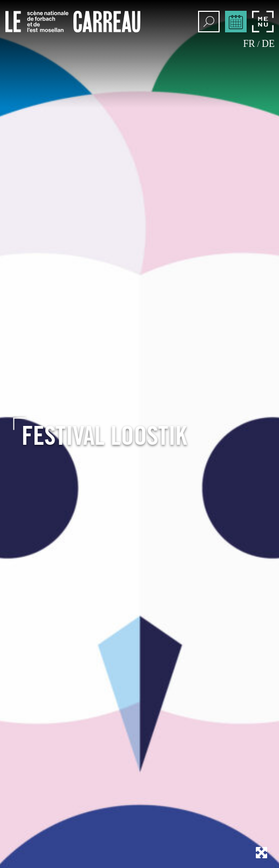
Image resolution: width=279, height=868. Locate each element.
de (268, 44)
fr (249, 44)
